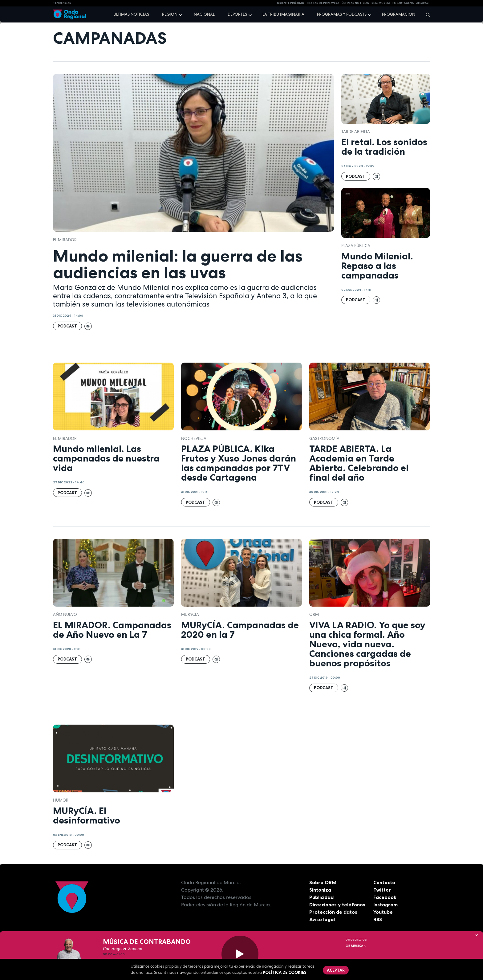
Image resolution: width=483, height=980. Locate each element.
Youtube (383, 912)
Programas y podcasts (342, 14)
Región (170, 14)
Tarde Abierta (356, 132)
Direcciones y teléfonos (337, 905)
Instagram (386, 905)
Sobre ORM (323, 882)
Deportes (237, 14)
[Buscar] (426, 14)
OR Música (356, 946)
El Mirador (65, 240)
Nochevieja (194, 439)
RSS (378, 919)
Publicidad (321, 897)
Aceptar (336, 970)
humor (61, 800)
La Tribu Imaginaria (283, 14)
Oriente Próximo (291, 3)
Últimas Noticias (355, 3)
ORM (314, 614)
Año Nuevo (65, 614)
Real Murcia (381, 3)
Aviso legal (322, 919)
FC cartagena (403, 3)
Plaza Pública (356, 246)
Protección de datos (333, 912)
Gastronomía (324, 439)
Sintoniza (320, 890)
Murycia (190, 614)
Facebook (385, 897)
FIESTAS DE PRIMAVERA (323, 3)
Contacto (384, 882)
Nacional (204, 14)
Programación (399, 14)
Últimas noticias (131, 14)
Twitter (382, 890)
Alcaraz (422, 3)
